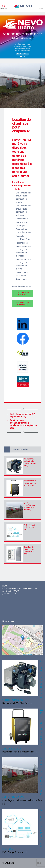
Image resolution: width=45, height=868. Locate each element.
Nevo (12, 863)
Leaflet (23, 654)
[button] (21, 57)
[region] (22, 37)
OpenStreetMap (29, 654)
